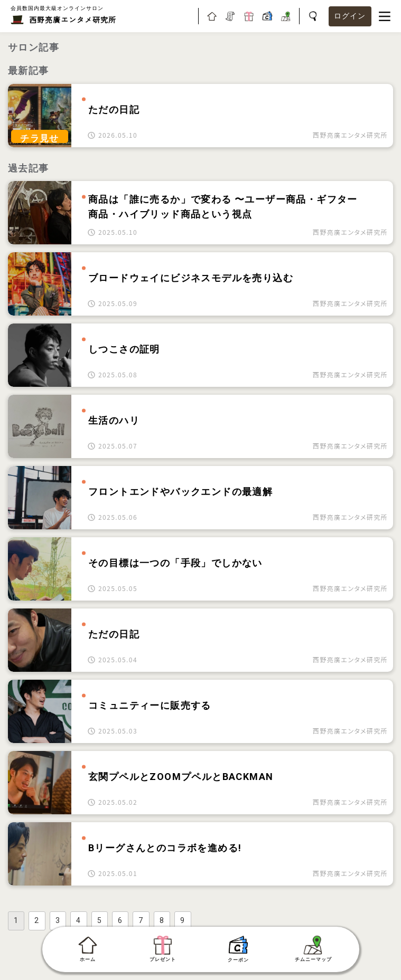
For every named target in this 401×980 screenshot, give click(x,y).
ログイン (350, 16)
